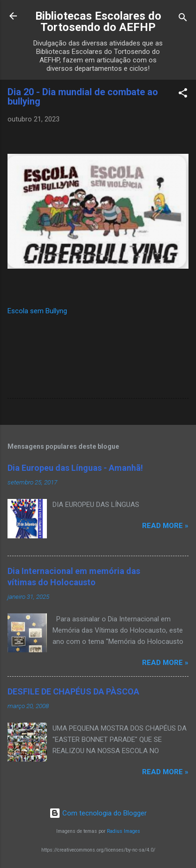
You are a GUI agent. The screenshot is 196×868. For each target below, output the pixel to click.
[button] (183, 94)
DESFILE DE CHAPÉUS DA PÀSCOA (73, 691)
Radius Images (124, 831)
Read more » (165, 526)
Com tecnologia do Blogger (98, 813)
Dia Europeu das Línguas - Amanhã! (75, 468)
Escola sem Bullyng (37, 311)
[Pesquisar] (183, 19)
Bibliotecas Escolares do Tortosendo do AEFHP (98, 22)
